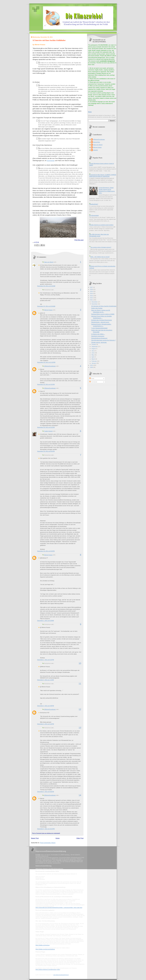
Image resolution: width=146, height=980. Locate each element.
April (93, 357)
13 (80, 728)
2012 (92, 298)
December (95, 302)
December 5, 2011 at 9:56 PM (46, 792)
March (94, 359)
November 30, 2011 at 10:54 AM (46, 306)
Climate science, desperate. (99, 342)
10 (80, 663)
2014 (92, 294)
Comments (93, 382)
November (95, 304)
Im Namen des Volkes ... (98, 334)
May (93, 355)
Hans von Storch (49, 262)
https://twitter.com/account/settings (45, 949)
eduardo (96, 150)
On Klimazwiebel (94, 215)
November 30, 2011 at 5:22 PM (46, 427)
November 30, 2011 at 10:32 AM (46, 286)
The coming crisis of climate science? (101, 247)
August (94, 349)
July (93, 351)
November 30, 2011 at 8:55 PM (46, 451)
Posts (92, 378)
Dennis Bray (97, 142)
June (93, 353)
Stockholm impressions (98, 336)
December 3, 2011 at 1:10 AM (46, 680)
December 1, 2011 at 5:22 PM (46, 660)
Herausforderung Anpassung (99, 338)
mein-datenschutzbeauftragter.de (61, 975)
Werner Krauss (48, 310)
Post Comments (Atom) (48, 843)
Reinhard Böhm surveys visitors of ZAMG (103, 314)
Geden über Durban (97, 308)
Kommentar (51, 161)
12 (80, 709)
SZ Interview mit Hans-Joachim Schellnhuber (49, 40)
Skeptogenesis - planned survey (100, 322)
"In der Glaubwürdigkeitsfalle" (99, 328)
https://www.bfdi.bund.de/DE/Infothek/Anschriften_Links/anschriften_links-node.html (59, 908)
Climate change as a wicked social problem (101, 225)
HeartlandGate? (94, 204)
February (94, 361)
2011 (92, 300)
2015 (92, 291)
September (95, 347)
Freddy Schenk (48, 431)
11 (80, 684)
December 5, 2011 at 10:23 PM (46, 829)
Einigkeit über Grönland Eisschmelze (102, 320)
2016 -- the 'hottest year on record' (100, 257)
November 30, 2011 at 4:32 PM (46, 384)
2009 (92, 367)
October (94, 344)
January (94, 363)
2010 (92, 365)
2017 (92, 287)
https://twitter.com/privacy (43, 945)
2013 (92, 296)
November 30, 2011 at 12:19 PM (46, 362)
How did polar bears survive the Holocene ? (103, 340)
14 (80, 795)
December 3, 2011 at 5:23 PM (46, 724)
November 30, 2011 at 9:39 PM (46, 551)
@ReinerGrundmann (50, 366)
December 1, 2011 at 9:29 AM (46, 621)
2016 (92, 289)
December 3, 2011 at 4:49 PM (46, 706)
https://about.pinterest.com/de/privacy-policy (48, 969)
